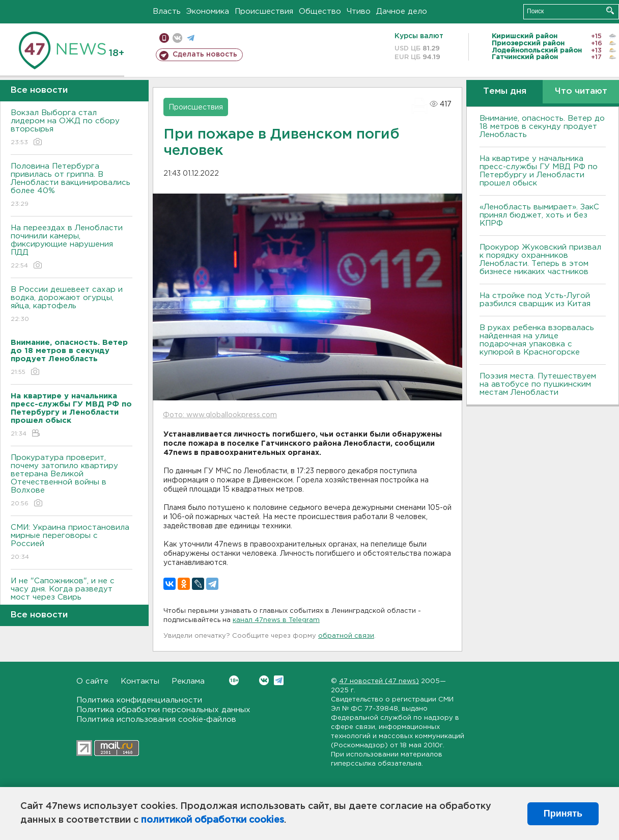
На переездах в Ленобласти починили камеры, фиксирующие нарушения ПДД (72, 247)
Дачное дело (402, 11)
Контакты (140, 681)
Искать (610, 10)
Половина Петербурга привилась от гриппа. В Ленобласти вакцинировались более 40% (72, 186)
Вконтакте (234, 680)
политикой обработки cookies (213, 820)
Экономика (208, 11)
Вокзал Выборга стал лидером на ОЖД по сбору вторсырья (72, 128)
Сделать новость (205, 55)
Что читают (581, 91)
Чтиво (359, 11)
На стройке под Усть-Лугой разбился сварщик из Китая (535, 300)
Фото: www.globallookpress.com (220, 415)
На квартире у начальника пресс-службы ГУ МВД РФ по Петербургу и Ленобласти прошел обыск (539, 171)
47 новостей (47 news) (379, 681)
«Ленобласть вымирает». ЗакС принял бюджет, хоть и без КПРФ (539, 215)
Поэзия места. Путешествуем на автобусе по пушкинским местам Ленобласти (538, 384)
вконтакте (177, 38)
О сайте (92, 681)
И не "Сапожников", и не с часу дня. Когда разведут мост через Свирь (72, 596)
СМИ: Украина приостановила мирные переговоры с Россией (72, 543)
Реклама (188, 681)
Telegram (279, 680)
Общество (320, 11)
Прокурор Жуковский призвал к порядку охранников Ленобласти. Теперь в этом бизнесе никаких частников (540, 260)
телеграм (191, 38)
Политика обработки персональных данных (163, 710)
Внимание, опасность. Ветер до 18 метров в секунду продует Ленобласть (542, 127)
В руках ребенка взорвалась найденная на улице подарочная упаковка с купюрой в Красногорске (537, 340)
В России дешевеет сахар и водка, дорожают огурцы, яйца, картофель (72, 305)
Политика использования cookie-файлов (156, 720)
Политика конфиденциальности (139, 700)
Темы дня (505, 91)
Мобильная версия (164, 38)
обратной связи (346, 636)
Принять (563, 814)
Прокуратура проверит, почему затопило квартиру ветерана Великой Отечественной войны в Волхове (72, 481)
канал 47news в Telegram (276, 620)
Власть (167, 11)
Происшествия (264, 11)
